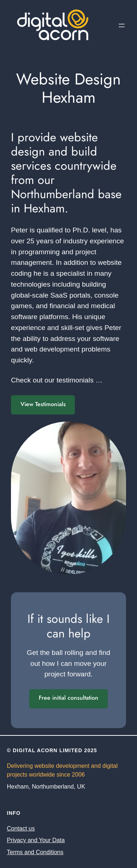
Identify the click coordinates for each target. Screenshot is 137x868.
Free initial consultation (68, 698)
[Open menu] (122, 25)
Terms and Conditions (35, 852)
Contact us (21, 828)
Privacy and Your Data (36, 840)
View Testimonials (43, 404)
